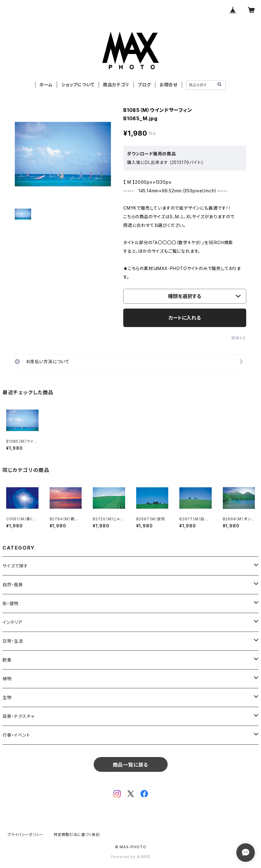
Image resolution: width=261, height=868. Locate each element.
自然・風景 (13, 585)
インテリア (12, 622)
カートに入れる (185, 318)
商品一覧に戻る (131, 765)
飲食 (7, 660)
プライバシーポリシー (26, 835)
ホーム (46, 85)
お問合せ (169, 85)
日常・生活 (13, 641)
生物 (7, 697)
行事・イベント (16, 735)
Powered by (131, 857)
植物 (7, 679)
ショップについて (78, 85)
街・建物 (10, 603)
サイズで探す (15, 566)
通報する (239, 338)
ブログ (144, 85)
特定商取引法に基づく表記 (77, 835)
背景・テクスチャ (18, 716)
